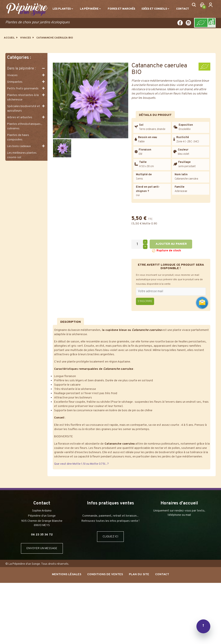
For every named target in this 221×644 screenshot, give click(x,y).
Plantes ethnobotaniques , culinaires (25, 126)
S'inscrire (145, 301)
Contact (162, 574)
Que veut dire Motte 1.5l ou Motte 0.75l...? (81, 464)
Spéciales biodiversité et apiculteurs (24, 109)
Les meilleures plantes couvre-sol (22, 155)
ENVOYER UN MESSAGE (42, 548)
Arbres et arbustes (20, 117)
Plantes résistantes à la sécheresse (23, 97)
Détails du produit (155, 115)
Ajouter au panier (171, 244)
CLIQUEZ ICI (110, 537)
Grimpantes (15, 82)
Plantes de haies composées (18, 137)
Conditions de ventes (105, 574)
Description (71, 322)
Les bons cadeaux (19, 146)
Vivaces (12, 75)
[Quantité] (137, 244)
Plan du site (139, 574)
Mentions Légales (67, 574)
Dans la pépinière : (21, 69)
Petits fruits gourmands (23, 89)
